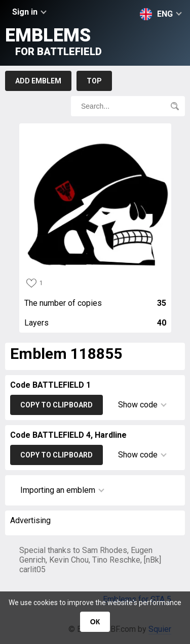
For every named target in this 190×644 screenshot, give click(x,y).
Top (94, 81)
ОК (95, 622)
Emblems (53, 41)
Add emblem (38, 81)
